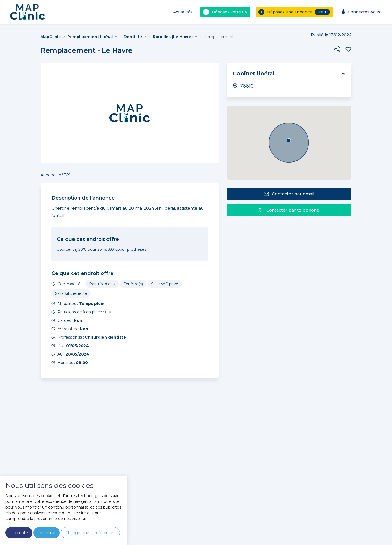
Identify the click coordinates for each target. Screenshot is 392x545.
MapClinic (51, 37)
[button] (337, 49)
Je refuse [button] (47, 533)
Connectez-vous (360, 12)
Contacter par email (289, 194)
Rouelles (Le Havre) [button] (173, 37)
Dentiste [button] (133, 37)
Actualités (183, 12)
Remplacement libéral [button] (91, 37)
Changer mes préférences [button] (90, 533)
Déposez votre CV (225, 12)
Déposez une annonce (294, 12)
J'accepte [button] (19, 533)
